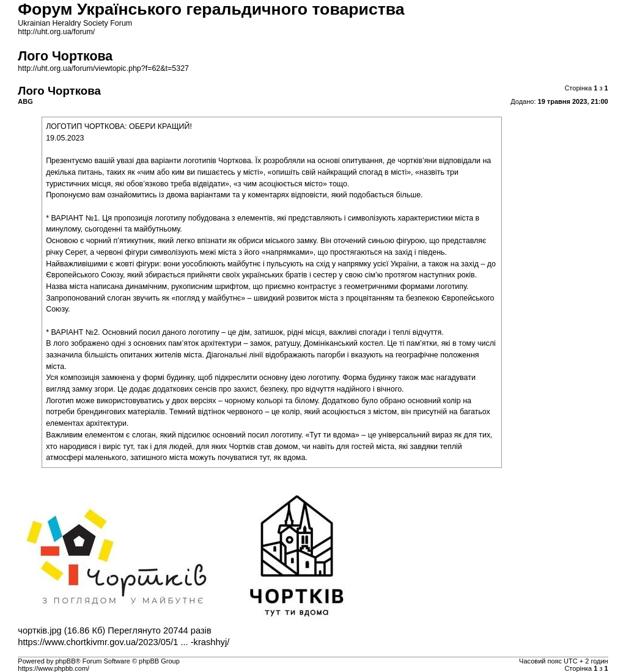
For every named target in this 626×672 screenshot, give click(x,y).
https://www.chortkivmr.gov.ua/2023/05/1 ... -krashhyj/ (123, 642)
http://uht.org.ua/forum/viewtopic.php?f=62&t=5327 (103, 68)
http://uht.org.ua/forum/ (56, 32)
